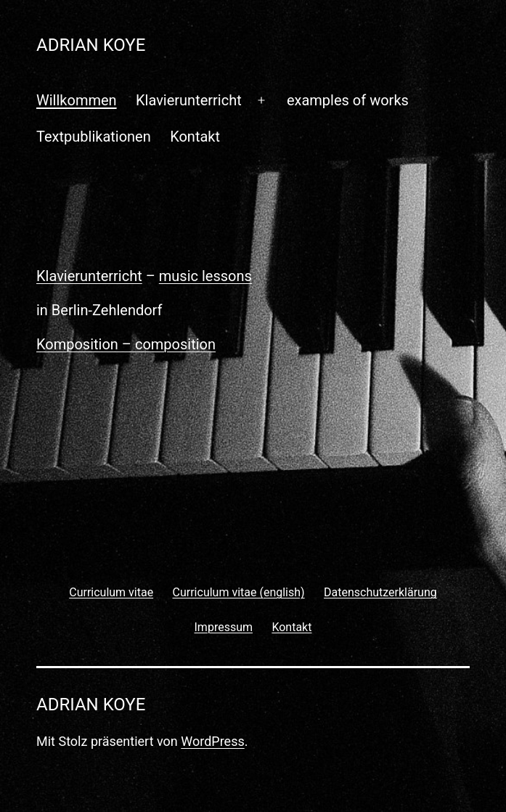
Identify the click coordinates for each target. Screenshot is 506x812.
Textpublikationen (94, 137)
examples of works (348, 100)
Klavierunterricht (189, 100)
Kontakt (195, 137)
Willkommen (77, 100)
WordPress (212, 741)
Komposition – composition (126, 344)
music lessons (205, 276)
